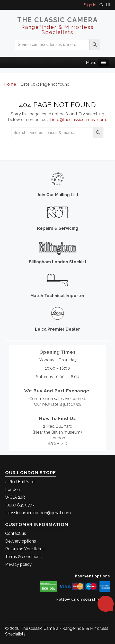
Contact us (16, 533)
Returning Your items (25, 549)
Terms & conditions (23, 557)
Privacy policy (18, 564)
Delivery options (21, 541)
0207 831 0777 (20, 505)
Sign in (90, 5)
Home (10, 84)
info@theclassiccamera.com (79, 120)
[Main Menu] (103, 62)
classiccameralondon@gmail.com (39, 513)
